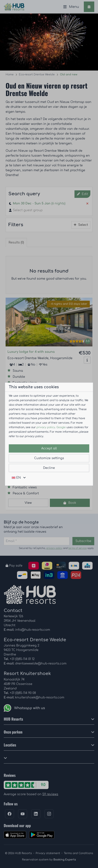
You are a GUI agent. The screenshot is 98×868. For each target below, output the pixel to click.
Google (61, 427)
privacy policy (46, 427)
